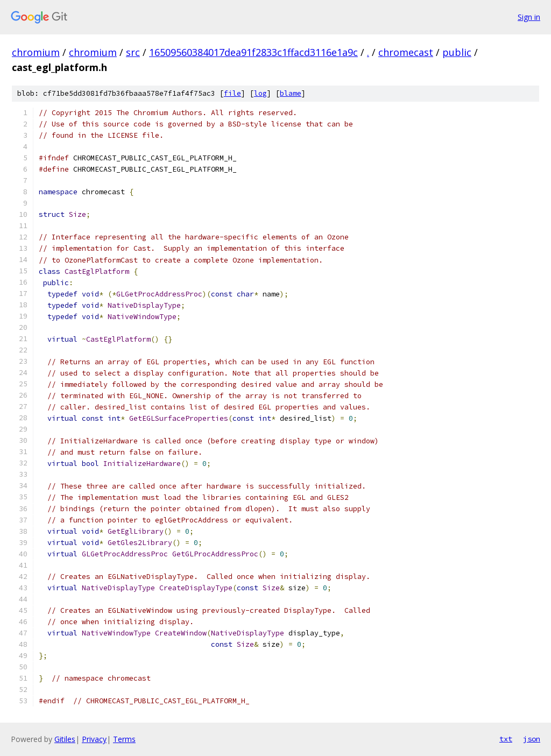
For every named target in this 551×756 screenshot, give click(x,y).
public (457, 52)
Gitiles (65, 739)
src (133, 52)
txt (506, 739)
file (232, 93)
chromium (36, 52)
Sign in (529, 17)
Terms (124, 739)
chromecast (406, 52)
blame (291, 93)
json (532, 739)
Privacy (94, 739)
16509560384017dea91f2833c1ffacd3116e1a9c (253, 52)
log (260, 93)
